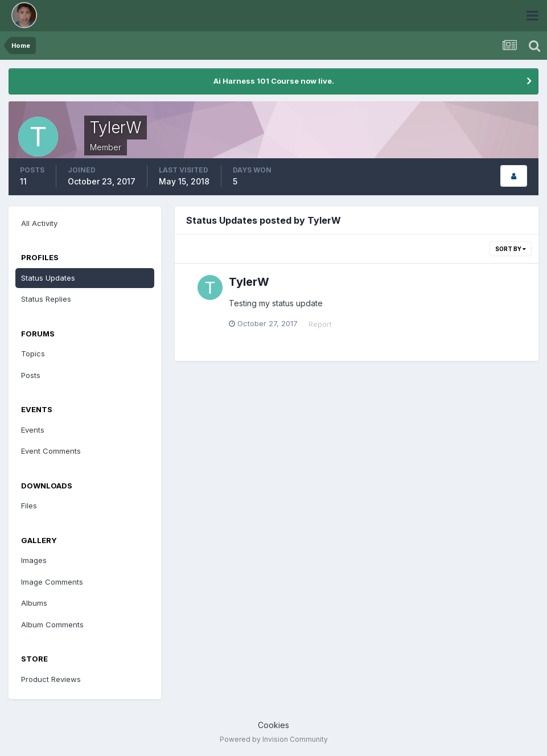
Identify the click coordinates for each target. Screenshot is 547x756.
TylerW (249, 282)
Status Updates (48, 278)
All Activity (39, 223)
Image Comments (52, 582)
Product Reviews (51, 679)
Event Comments (51, 451)
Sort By (511, 249)
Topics (33, 354)
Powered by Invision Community (274, 739)
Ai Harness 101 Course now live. (274, 81)
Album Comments (52, 624)
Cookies (273, 725)
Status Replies (46, 299)
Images (34, 560)
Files (29, 506)
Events (33, 430)
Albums (34, 603)
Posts (31, 375)
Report (320, 324)
